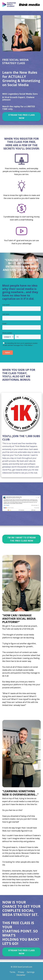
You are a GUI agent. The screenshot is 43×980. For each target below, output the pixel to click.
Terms (12, 972)
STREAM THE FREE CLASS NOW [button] (21, 116)
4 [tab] (23, 522)
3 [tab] (20, 522)
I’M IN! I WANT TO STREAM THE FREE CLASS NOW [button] (22, 539)
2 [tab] (16, 522)
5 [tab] (27, 522)
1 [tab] (12, 522)
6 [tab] (31, 522)
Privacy (21, 972)
